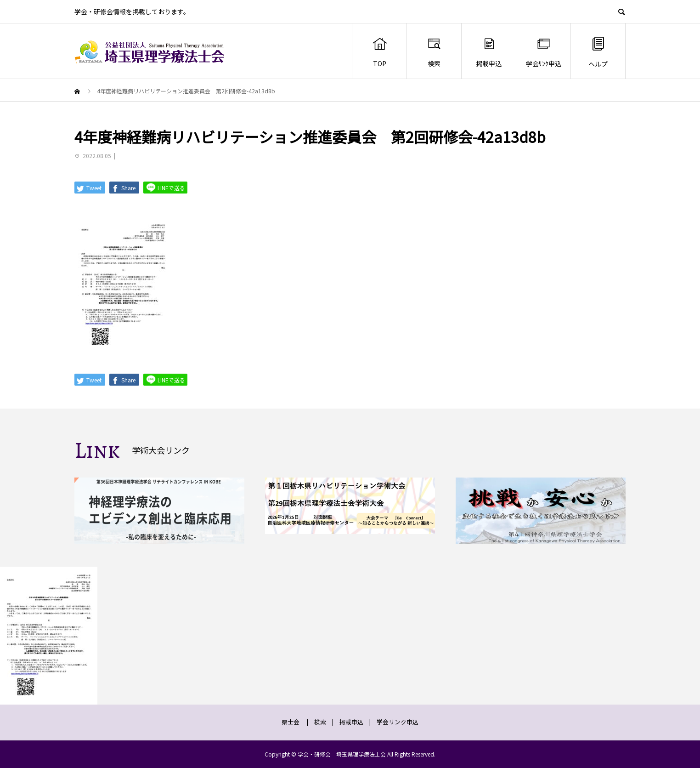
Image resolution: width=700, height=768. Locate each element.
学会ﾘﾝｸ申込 (544, 52)
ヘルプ (598, 52)
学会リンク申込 (398, 722)
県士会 (291, 722)
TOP (380, 52)
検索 (434, 52)
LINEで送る (165, 187)
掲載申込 (489, 52)
